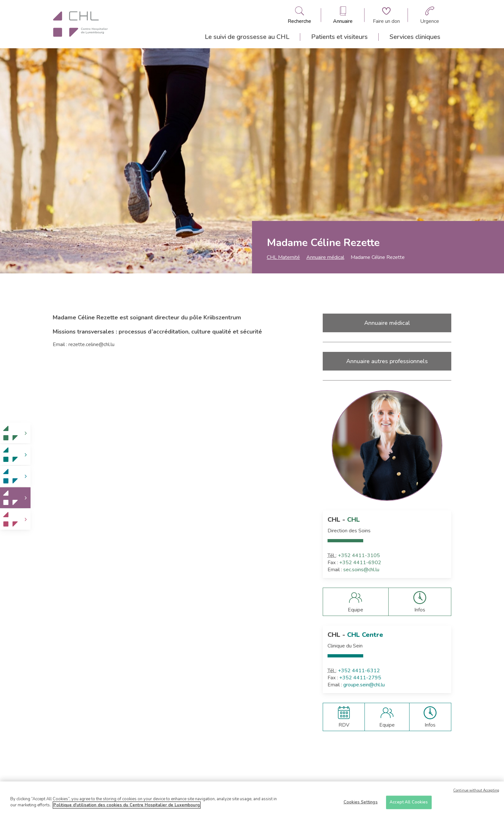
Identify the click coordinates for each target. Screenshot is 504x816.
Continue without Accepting (476, 792)
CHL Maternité (283, 257)
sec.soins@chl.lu (361, 570)
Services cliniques (415, 37)
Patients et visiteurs (339, 37)
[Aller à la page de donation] (386, 15)
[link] (15, 433)
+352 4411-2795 (360, 678)
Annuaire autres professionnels (387, 361)
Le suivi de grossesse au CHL (247, 37)
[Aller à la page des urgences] (430, 15)
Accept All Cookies (409, 804)
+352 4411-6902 (360, 563)
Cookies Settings (361, 804)
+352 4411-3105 (359, 555)
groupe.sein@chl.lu (364, 685)
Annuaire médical (325, 257)
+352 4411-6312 (359, 671)
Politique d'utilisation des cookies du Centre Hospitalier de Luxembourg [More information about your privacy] (127, 807)
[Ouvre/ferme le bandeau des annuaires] (343, 15)
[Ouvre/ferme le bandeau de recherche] (299, 15)
